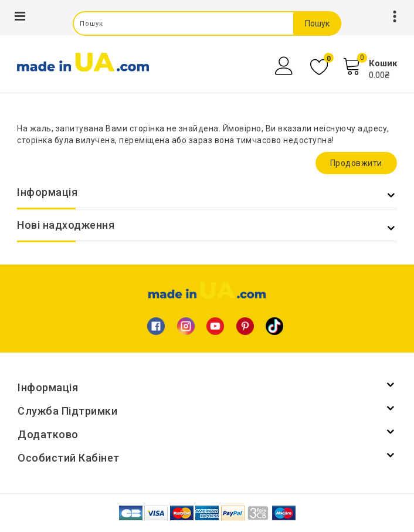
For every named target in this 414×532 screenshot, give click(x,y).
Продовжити (356, 163)
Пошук (317, 23)
